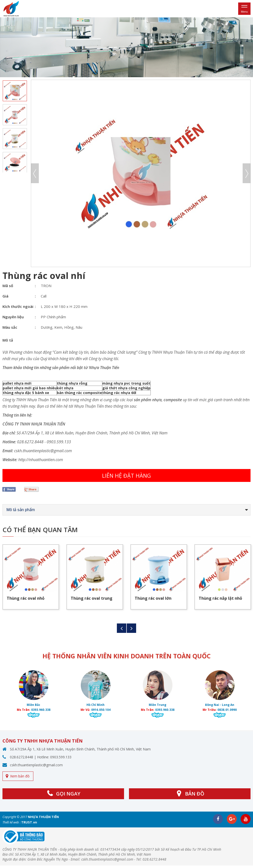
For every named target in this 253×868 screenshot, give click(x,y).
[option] (126, 47)
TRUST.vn (29, 822)
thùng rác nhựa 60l (119, 393)
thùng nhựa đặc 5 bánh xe (26, 393)
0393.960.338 (41, 710)
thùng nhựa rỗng (72, 383)
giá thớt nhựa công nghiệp (126, 388)
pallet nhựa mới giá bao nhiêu (30, 388)
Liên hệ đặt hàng (126, 475)
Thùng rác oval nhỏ (26, 598)
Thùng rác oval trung (92, 598)
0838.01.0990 (227, 710)
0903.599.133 (61, 757)
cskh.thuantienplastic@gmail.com (36, 765)
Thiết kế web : (11, 822)
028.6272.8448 (21, 757)
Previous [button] (35, 173)
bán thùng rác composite (79, 393)
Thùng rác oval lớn (153, 598)
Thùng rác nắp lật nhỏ (220, 598)
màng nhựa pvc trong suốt (126, 383)
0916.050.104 (101, 710)
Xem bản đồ (20, 776)
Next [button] (247, 173)
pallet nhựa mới (17, 383)
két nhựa (65, 388)
